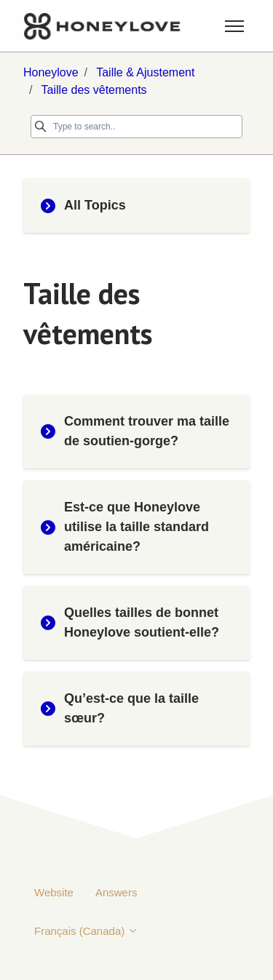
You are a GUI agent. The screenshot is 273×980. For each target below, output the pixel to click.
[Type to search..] (136, 127)
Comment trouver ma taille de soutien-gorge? (135, 431)
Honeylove (51, 72)
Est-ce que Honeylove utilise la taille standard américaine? (125, 527)
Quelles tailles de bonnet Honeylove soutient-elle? (130, 622)
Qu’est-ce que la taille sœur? (120, 708)
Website (54, 892)
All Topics (83, 206)
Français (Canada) (86, 931)
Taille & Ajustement (145, 72)
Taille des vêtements (94, 90)
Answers (116, 892)
